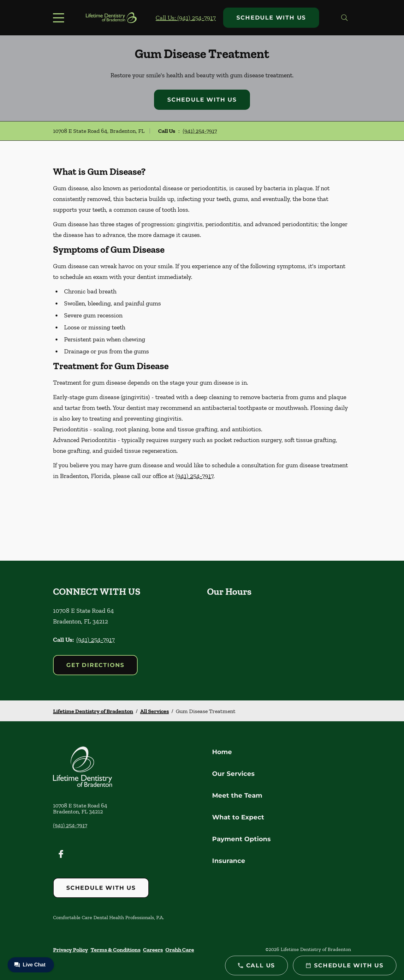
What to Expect (238, 817)
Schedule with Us (271, 18)
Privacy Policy (71, 950)
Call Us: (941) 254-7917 (186, 18)
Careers (153, 950)
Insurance (229, 861)
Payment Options (241, 839)
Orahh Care (180, 950)
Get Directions (95, 665)
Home (222, 752)
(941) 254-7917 (200, 131)
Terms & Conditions (116, 950)
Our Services (233, 774)
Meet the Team (237, 795)
